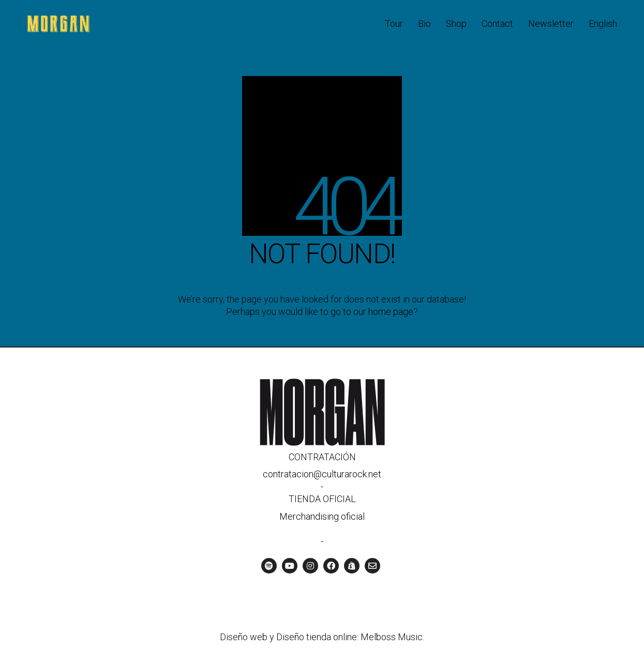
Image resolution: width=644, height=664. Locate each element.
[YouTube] (290, 566)
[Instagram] (310, 566)
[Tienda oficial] (352, 566)
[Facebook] (331, 566)
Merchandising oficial (322, 516)
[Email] (372, 566)
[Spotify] (269, 566)
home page (391, 312)
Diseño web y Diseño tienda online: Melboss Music (321, 637)
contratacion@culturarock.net (322, 474)
